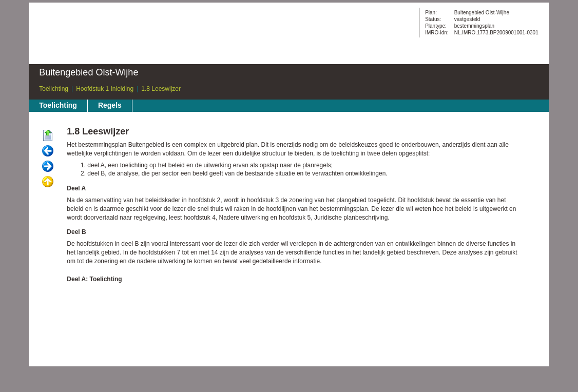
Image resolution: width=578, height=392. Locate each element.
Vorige (48, 151)
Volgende (48, 167)
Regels (110, 105)
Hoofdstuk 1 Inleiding (105, 89)
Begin (48, 136)
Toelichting (54, 89)
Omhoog (48, 182)
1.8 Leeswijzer (161, 89)
